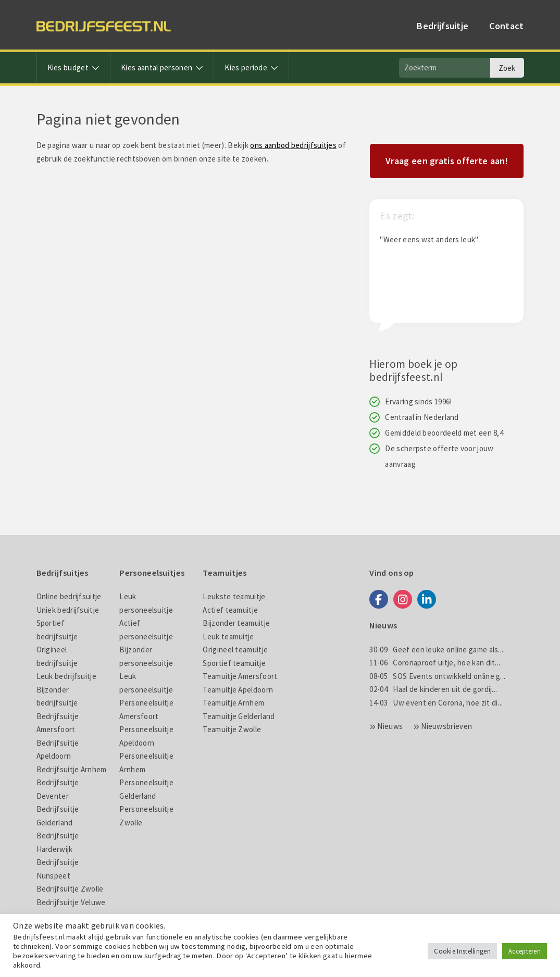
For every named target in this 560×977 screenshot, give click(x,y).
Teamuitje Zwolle (232, 729)
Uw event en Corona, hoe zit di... (436, 703)
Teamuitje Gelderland (239, 716)
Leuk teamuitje (228, 636)
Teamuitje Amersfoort (240, 676)
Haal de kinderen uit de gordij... (433, 689)
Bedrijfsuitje (443, 26)
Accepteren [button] (525, 951)
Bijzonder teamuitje (236, 623)
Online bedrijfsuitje (69, 596)
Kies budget (74, 67)
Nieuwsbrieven (446, 726)
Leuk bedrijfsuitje (66, 676)
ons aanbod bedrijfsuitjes (293, 145)
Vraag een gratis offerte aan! (447, 161)
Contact (506, 26)
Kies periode (251, 67)
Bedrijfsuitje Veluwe (71, 902)
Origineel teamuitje (235, 650)
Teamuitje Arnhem (233, 703)
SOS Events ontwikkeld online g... (437, 676)
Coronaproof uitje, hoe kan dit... (435, 663)
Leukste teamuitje (234, 596)
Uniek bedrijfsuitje (68, 610)
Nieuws (390, 726)
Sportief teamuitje (234, 663)
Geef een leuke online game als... (436, 650)
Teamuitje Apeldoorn (238, 690)
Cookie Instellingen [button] (462, 951)
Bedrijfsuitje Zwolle (70, 889)
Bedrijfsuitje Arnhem (72, 769)
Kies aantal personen (162, 67)
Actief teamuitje (230, 610)
